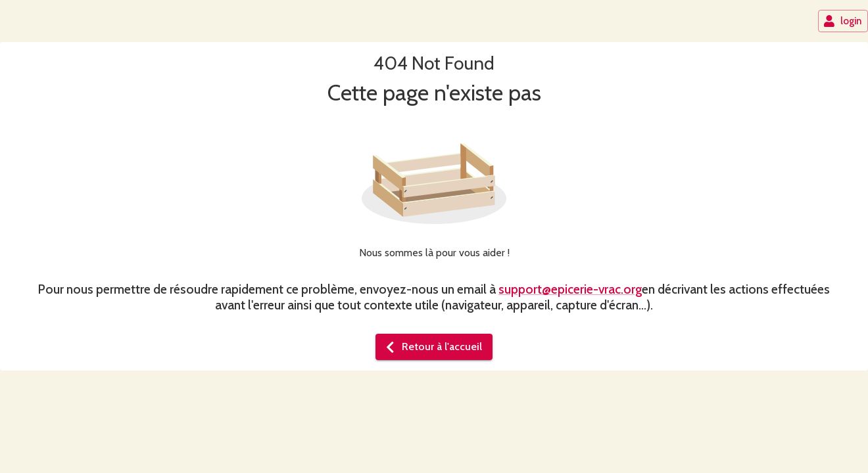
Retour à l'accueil (433, 347)
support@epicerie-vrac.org (570, 289)
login (842, 21)
